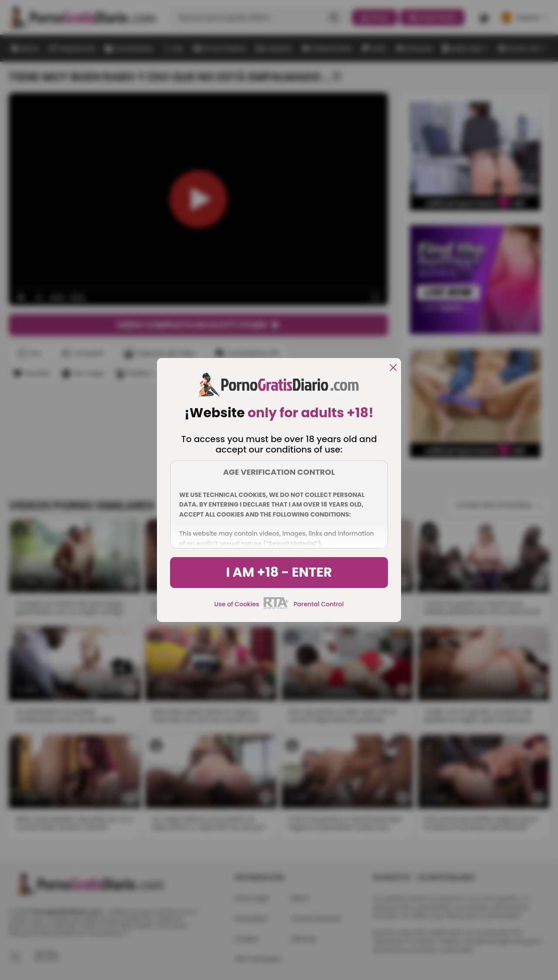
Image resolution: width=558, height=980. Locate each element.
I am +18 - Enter (279, 572)
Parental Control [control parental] (318, 604)
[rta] (276, 608)
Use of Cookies (237, 604)
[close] (393, 368)
